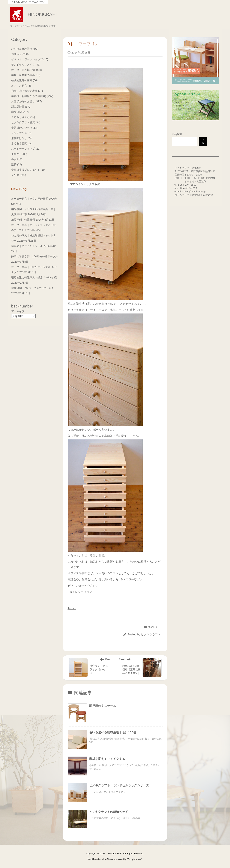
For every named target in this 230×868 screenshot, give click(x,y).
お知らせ (20, 54)
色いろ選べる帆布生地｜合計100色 (113, 732)
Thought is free (134, 859)
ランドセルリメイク (26, 65)
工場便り (19, 154)
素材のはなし (22, 138)
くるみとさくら (23, 117)
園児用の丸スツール (103, 706)
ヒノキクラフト (151, 634)
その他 (19, 175)
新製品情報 (21, 107)
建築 (17, 165)
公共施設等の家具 (24, 80)
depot (17, 159)
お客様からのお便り (27, 101)
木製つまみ (94, 436)
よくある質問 (22, 144)
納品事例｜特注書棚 (23, 220)
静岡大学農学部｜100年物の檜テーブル (35, 257)
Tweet (72, 608)
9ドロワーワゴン (81, 592)
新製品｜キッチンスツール (27, 246)
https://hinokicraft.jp (202, 195)
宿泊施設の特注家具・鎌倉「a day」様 (34, 278)
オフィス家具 (22, 86)
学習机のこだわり (24, 128)
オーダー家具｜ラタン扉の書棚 (30, 199)
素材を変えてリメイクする (107, 759)
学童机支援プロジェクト (28, 170)
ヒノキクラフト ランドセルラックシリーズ (119, 785)
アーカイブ (18, 311)
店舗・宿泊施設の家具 (27, 91)
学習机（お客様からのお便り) (32, 96)
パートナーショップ (26, 149)
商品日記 (153, 627)
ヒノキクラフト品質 (26, 122)
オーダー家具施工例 (27, 70)
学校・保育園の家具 (26, 75)
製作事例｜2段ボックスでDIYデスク (33, 288)
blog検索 (177, 134)
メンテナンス (22, 133)
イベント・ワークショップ (30, 59)
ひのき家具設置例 (24, 49)
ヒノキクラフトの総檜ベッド (109, 812)
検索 (203, 142)
